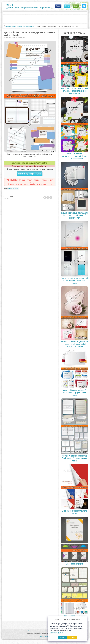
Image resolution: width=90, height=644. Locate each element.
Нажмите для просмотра (30, 174)
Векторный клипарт (13, 189)
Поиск (58, 6)
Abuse (42, 636)
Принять (62, 637)
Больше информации (57, 633)
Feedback (47, 636)
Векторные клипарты (18, 38)
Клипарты (8, 38)
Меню (67, 6)
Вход (76, 6)
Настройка (72, 637)
